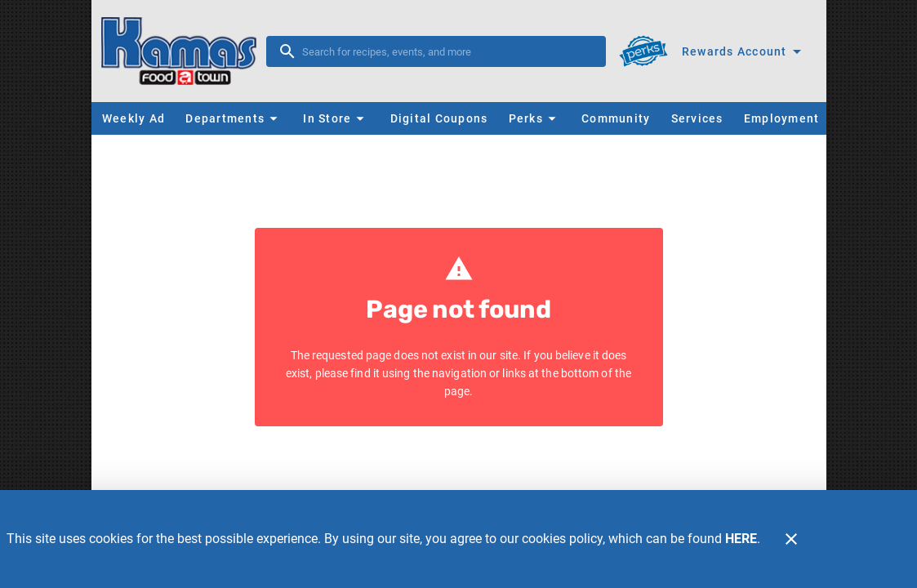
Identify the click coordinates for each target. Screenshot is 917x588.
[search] (448, 51)
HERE (741, 539)
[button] (234, 118)
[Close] (791, 539)
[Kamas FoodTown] (184, 51)
